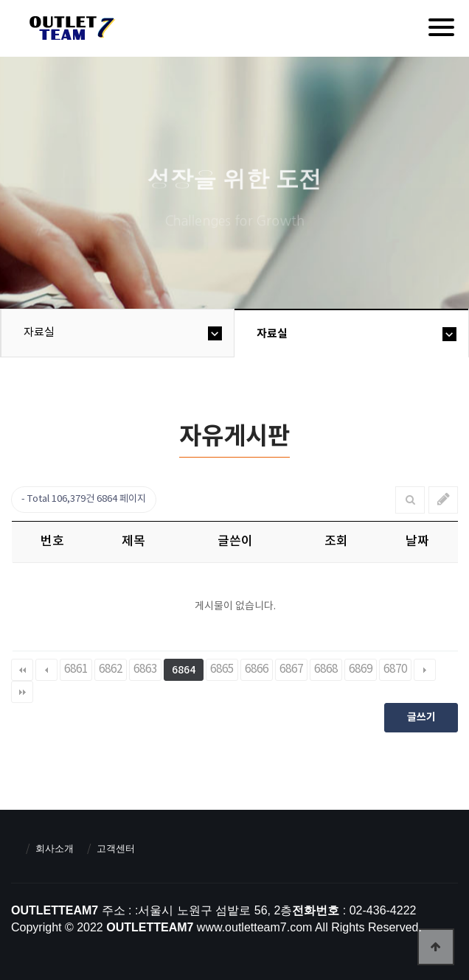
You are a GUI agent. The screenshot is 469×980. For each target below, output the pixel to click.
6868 (326, 669)
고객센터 (116, 848)
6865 (222, 669)
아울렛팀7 (70, 31)
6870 (395, 669)
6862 (111, 669)
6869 (361, 669)
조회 (336, 542)
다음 (425, 670)
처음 (22, 670)
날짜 (417, 542)
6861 (76, 669)
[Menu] (441, 27)
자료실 (39, 333)
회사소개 (55, 848)
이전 (46, 670)
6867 (291, 669)
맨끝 (22, 692)
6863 (145, 669)
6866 (257, 669)
